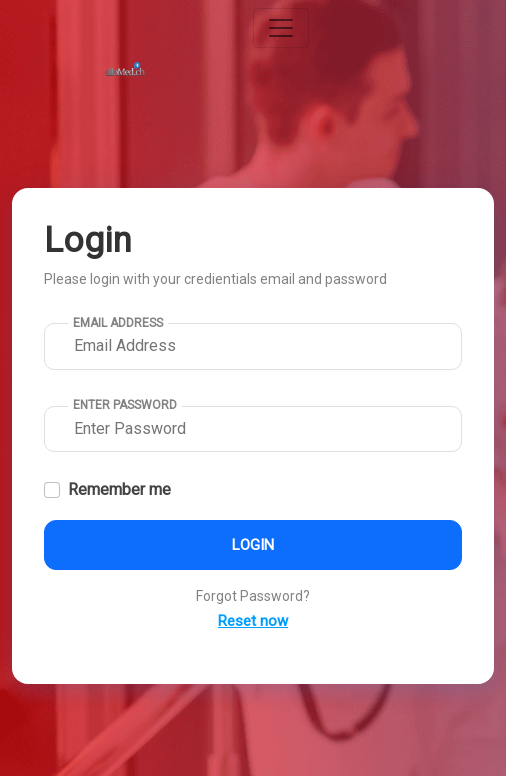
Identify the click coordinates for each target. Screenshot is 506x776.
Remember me (119, 489)
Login (253, 545)
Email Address (118, 323)
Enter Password (125, 405)
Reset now (253, 621)
